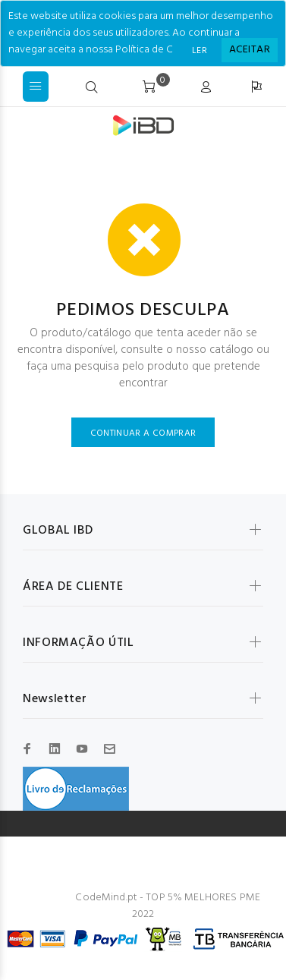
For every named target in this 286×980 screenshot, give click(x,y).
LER (200, 51)
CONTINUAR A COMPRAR (143, 433)
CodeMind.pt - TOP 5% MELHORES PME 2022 (168, 906)
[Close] (250, 50)
